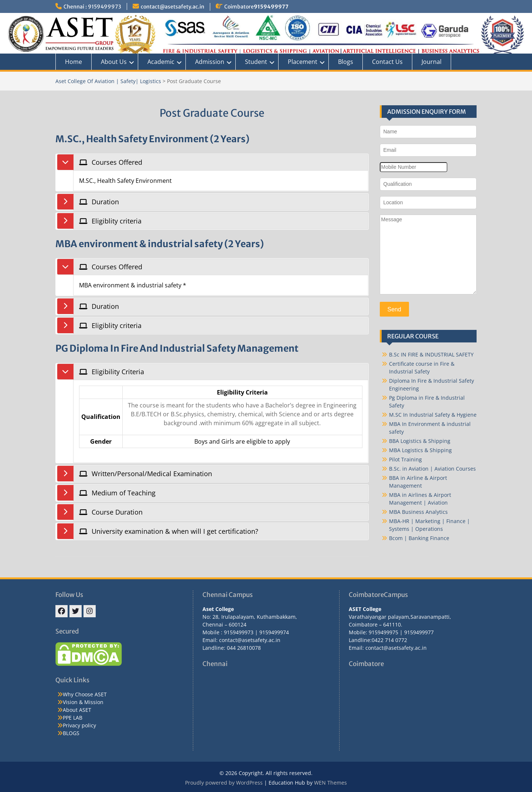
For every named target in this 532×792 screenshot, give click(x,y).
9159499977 (271, 7)
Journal (432, 62)
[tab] (221, 162)
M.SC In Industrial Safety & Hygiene (433, 415)
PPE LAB (73, 718)
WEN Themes (330, 783)
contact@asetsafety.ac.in (173, 7)
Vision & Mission (83, 702)
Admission (210, 62)
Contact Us (387, 62)
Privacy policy (79, 725)
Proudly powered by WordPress (224, 783)
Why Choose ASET (85, 694)
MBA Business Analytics (418, 512)
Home (74, 62)
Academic (161, 62)
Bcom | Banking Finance (419, 538)
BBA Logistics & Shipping (420, 441)
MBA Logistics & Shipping (420, 450)
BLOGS (71, 733)
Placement (303, 62)
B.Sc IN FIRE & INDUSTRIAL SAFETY (431, 354)
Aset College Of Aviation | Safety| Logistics (108, 81)
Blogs (346, 62)
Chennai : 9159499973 (92, 7)
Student (256, 62)
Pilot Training (405, 459)
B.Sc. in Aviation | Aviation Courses (432, 469)
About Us (114, 62)
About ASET (77, 710)
